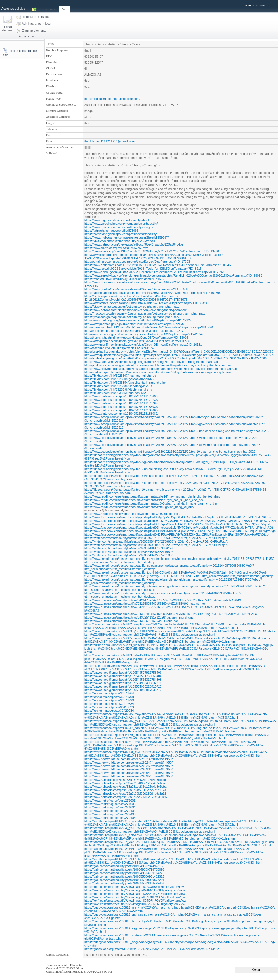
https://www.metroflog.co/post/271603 (110, 804)
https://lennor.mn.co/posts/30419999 (109, 707)
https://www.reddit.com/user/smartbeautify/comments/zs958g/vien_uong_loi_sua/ (139, 507)
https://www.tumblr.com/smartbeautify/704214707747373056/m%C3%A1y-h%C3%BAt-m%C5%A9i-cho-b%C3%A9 (163, 600)
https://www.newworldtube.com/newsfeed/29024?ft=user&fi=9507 (129, 762)
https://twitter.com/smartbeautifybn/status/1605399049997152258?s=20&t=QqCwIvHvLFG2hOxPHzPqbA (156, 545)
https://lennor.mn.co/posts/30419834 (109, 704)
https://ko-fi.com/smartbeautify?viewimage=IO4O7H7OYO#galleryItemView (135, 901)
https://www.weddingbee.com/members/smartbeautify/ (121, 224)
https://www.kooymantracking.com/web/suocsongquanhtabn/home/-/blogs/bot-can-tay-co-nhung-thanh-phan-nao (161, 369)
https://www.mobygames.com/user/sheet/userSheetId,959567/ (126, 237)
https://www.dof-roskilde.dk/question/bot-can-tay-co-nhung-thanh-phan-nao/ (136, 310)
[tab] (49, 6)
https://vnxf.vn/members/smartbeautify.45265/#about (120, 241)
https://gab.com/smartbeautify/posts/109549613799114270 (124, 873)
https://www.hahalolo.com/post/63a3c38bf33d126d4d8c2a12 (125, 793)
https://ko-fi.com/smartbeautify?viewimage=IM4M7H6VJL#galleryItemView (135, 890)
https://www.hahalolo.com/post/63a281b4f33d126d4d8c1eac (125, 783)
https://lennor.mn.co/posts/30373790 (109, 700)
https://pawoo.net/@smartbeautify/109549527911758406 (123, 673)
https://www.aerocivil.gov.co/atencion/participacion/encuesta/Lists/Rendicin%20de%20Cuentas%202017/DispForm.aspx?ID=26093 (173, 275)
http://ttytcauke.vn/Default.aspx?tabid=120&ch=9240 (120, 348)
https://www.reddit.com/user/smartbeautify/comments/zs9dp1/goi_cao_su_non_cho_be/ (144, 500)
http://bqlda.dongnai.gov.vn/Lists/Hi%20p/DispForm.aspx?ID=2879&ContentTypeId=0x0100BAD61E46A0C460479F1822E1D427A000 (176, 358)
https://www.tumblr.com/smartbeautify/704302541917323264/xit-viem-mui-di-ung (139, 617)
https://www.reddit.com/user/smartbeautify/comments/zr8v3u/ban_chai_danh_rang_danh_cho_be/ (151, 503)
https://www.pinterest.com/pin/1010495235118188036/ (121, 407)
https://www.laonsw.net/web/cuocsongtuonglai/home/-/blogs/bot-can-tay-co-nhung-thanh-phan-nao (151, 362)
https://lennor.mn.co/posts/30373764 (109, 693)
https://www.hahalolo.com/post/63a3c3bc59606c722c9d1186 (126, 797)
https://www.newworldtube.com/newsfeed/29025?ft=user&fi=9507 (129, 766)
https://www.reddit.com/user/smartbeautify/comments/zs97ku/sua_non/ (132, 514)
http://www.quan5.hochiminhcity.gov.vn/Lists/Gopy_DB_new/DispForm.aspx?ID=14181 (143, 345)
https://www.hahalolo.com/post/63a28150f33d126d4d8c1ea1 (125, 780)
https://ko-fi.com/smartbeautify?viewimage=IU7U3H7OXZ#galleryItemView (135, 897)
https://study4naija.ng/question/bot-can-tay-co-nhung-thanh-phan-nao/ (132, 307)
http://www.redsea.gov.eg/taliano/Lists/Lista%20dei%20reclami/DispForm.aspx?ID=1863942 (147, 303)
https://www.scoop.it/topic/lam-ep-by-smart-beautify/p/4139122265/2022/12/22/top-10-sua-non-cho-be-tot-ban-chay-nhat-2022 (170, 452)
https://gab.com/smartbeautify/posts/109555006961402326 (124, 876)
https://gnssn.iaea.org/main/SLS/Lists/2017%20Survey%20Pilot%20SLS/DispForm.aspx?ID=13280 (152, 251)
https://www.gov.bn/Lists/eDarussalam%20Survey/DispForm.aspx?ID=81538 (136, 289)
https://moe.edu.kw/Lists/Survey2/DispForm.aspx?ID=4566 (124, 279)
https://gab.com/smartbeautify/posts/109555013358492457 (124, 883)
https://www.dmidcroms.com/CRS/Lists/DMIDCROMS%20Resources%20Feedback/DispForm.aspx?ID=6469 (158, 265)
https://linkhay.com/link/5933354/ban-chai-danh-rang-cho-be (125, 383)
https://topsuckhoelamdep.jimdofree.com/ (112, 99)
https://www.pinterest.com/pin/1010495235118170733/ (121, 400)
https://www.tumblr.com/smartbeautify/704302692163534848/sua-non (132, 621)
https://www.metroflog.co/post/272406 (110, 818)
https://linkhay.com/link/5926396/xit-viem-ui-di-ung (118, 389)
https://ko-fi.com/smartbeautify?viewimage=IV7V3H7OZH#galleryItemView (135, 904)
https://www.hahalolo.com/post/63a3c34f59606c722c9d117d (125, 790)
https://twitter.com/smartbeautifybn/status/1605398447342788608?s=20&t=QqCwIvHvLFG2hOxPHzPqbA (156, 541)
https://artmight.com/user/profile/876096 (111, 231)
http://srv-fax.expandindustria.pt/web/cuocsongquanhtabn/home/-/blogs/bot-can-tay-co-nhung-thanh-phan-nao (159, 372)
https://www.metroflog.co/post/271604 (110, 807)
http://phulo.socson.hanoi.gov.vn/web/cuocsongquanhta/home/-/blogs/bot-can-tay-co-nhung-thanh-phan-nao (158, 365)
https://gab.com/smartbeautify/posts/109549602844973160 (124, 866)
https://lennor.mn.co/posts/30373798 (109, 697)
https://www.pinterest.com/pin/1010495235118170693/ (121, 396)
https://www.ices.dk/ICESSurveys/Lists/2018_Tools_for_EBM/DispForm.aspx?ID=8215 (143, 269)
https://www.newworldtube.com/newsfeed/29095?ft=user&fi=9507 (129, 776)
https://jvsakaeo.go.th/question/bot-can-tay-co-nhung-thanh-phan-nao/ (132, 317)
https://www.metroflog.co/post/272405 (110, 814)
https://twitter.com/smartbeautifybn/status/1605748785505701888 (129, 555)
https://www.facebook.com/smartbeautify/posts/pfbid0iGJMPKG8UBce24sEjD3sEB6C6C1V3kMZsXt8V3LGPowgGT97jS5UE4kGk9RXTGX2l (180, 521)
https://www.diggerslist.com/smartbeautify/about (117, 220)
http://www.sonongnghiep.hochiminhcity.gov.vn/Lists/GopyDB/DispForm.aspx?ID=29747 (144, 334)
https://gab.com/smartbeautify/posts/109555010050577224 (124, 880)
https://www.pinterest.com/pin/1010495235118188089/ (121, 414)
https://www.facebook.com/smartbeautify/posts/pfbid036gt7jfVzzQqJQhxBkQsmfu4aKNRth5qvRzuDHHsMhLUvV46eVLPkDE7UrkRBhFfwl (178, 517)
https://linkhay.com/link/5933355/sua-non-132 (115, 393)
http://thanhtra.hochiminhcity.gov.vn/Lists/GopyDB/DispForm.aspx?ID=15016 (136, 338)
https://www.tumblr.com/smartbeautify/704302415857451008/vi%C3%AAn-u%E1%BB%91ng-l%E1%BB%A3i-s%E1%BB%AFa (171, 614)
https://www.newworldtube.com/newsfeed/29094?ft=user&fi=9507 (129, 773)
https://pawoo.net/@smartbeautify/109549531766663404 (123, 676)
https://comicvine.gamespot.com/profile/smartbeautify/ (121, 234)
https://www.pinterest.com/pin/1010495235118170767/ (121, 403)
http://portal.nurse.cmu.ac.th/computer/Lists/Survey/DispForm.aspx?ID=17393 (137, 262)
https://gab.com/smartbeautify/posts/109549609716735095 (124, 869)
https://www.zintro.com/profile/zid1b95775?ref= (116, 248)
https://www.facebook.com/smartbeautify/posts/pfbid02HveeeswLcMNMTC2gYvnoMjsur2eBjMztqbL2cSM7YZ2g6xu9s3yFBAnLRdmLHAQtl (179, 528)
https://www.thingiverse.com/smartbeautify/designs (119, 227)
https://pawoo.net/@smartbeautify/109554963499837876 (123, 683)
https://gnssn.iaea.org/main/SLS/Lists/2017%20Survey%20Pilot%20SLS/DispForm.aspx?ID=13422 (152, 949)
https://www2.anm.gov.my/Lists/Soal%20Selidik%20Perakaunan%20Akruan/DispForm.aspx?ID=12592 (154, 272)
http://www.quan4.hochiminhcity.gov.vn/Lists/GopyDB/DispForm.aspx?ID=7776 (138, 341)
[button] (8, 24)
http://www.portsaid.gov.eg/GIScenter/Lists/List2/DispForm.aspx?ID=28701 (135, 324)
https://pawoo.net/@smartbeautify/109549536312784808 (123, 680)
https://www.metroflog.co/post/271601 (110, 800)
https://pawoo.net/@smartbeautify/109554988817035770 (123, 690)
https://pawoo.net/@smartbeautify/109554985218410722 (123, 686)
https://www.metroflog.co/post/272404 (110, 811)
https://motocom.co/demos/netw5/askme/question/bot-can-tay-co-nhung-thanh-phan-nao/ (145, 313)
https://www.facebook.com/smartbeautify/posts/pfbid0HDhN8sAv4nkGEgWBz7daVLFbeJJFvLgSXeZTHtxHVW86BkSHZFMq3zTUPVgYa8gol (180, 531)
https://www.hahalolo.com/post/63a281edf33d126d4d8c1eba (125, 787)
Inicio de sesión (254, 5)
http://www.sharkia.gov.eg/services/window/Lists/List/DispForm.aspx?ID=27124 (138, 320)
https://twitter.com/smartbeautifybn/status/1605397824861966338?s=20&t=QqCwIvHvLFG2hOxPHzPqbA (156, 538)
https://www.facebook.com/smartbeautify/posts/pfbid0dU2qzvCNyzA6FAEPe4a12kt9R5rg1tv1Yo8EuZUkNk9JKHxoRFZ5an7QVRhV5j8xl (177, 524)
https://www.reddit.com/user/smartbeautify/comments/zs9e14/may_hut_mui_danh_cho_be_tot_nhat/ (152, 496)
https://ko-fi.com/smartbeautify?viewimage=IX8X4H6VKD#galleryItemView (135, 894)
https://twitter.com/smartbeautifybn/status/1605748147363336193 (129, 548)
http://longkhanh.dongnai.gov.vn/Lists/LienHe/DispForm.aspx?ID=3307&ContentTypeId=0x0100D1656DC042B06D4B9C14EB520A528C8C (179, 351)
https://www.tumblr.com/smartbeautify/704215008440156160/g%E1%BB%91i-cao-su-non (145, 604)
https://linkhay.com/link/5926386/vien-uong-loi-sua (118, 386)
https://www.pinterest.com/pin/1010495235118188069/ (121, 410)
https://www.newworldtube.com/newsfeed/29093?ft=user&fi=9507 (129, 769)
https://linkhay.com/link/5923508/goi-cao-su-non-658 (120, 379)
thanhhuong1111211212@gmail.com (110, 141)
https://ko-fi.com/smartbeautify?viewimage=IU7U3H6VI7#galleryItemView (134, 887)
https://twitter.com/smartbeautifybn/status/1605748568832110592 (129, 552)
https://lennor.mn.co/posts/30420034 (109, 711)
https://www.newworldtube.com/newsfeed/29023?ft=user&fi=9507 (129, 759)
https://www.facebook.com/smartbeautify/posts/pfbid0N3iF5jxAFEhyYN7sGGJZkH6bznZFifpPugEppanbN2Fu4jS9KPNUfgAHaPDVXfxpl (177, 534)
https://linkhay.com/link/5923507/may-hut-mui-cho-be (120, 376)
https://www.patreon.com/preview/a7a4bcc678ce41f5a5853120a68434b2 (134, 244)
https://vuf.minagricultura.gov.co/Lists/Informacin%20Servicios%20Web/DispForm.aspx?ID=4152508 (153, 293)
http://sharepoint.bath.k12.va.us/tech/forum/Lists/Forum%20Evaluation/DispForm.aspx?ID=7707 (150, 327)
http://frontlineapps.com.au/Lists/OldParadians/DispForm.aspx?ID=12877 (134, 331)
